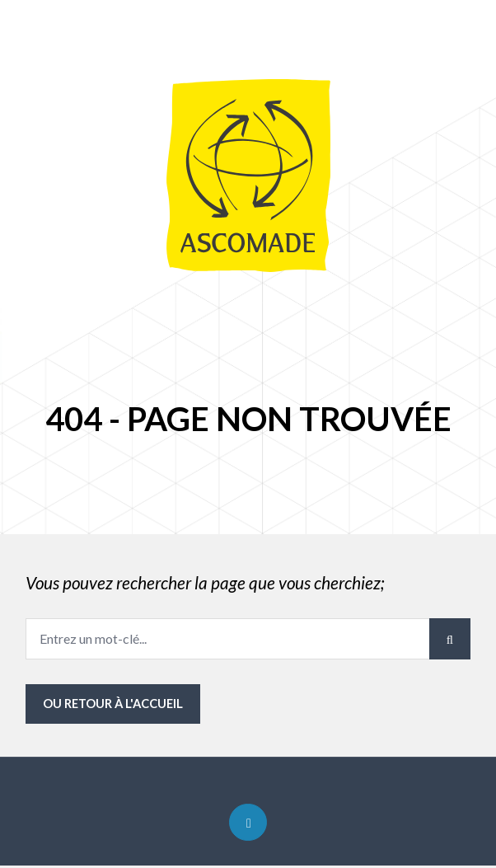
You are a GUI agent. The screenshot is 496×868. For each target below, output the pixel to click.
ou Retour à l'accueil (115, 704)
